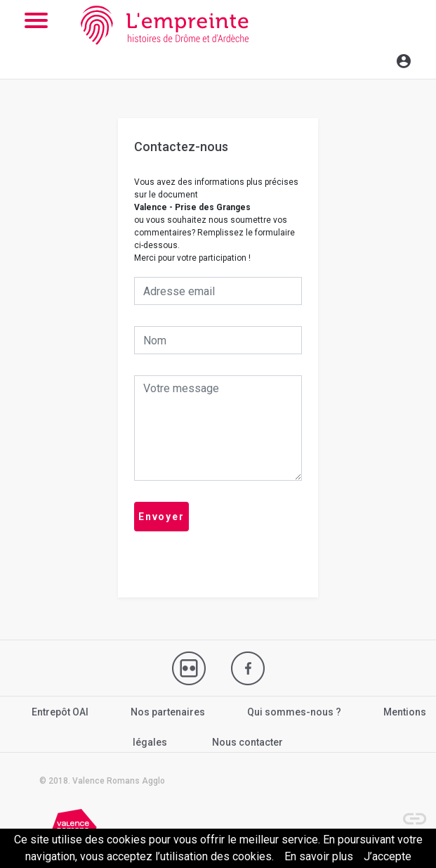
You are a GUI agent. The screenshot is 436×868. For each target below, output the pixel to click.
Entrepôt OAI (60, 712)
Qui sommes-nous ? (294, 712)
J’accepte (388, 856)
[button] (408, 812)
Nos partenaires (168, 712)
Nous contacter (247, 742)
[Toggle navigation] (374, 59)
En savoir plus (319, 856)
